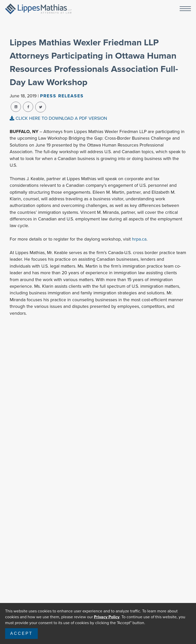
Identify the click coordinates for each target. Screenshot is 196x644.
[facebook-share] (28, 107)
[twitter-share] (41, 107)
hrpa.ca (139, 239)
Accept (21, 633)
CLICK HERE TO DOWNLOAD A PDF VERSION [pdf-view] (58, 118)
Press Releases (62, 96)
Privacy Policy (107, 617)
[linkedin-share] (16, 107)
